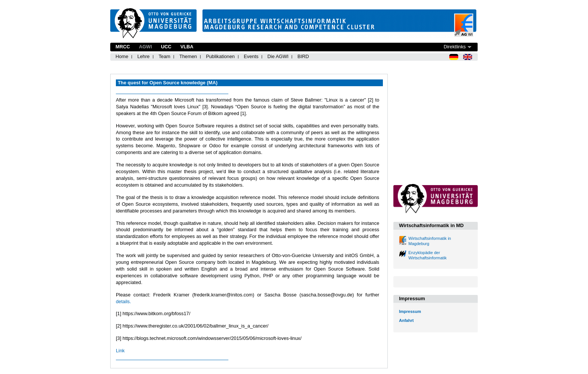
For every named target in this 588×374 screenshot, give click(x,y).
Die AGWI (278, 56)
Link (120, 351)
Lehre (143, 56)
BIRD (303, 56)
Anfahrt (406, 320)
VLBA (187, 47)
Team (164, 56)
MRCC (123, 47)
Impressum (410, 311)
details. (124, 301)
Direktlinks (455, 47)
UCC (166, 47)
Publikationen (220, 56)
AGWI (145, 47)
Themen (188, 56)
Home (122, 56)
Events (251, 56)
